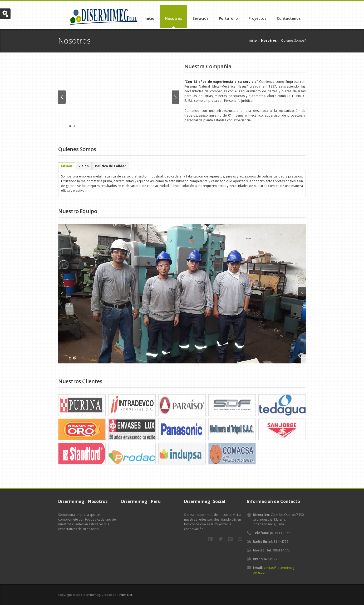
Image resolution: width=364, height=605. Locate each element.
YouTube (240, 539)
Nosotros (173, 18)
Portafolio (228, 18)
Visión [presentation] (84, 166)
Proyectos (257, 18)
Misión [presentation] (67, 166)
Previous (62, 97)
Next (176, 97)
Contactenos (289, 18)
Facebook (210, 539)
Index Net (125, 595)
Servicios (200, 18)
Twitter (220, 539)
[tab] (67, 166)
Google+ (230, 539)
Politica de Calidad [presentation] (111, 166)
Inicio (149, 18)
